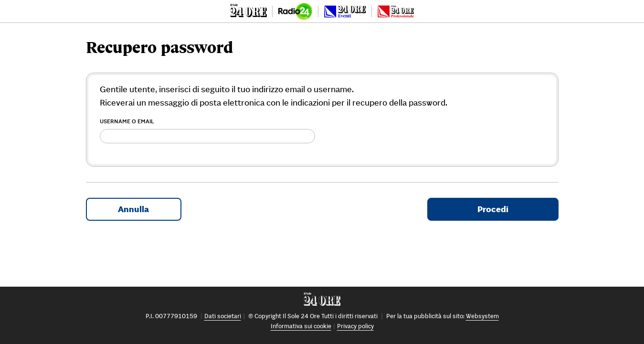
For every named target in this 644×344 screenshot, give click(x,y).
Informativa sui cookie (301, 326)
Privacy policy (355, 326)
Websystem (482, 316)
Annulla (133, 209)
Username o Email (127, 121)
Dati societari (223, 316)
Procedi (493, 209)
